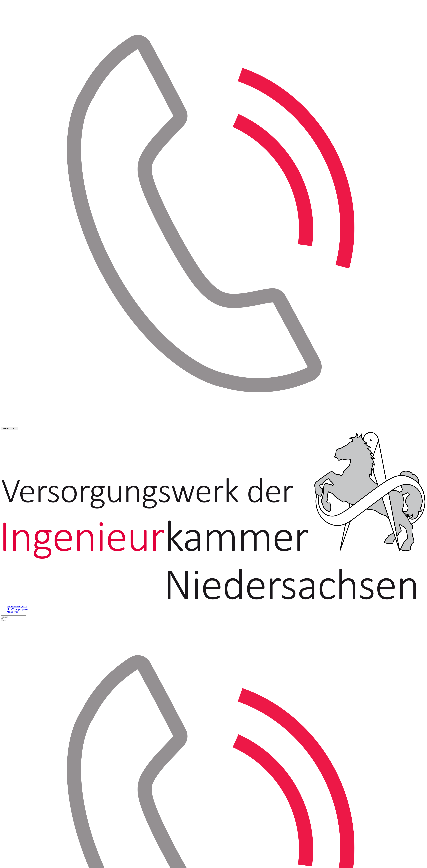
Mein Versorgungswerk (17, 609)
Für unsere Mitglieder (17, 607)
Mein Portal (12, 612)
